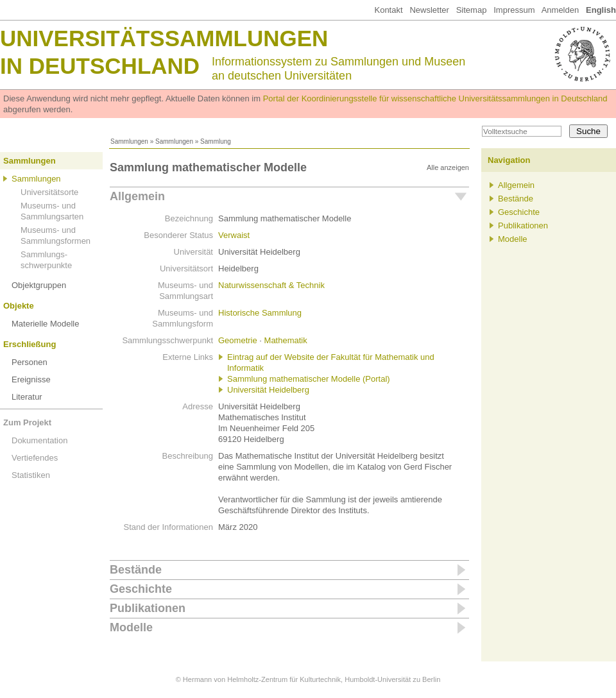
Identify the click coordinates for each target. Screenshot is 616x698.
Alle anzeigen (448, 167)
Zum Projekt (27, 422)
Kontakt (388, 10)
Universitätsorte (49, 192)
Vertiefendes (35, 458)
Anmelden (560, 10)
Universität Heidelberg (268, 390)
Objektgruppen (39, 285)
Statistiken (31, 475)
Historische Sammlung (260, 313)
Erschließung (30, 344)
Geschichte (141, 589)
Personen (30, 362)
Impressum (514, 10)
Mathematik (286, 340)
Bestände (136, 570)
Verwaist (234, 235)
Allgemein (137, 196)
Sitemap (472, 10)
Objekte (19, 306)
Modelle (131, 627)
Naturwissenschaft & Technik (271, 285)
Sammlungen (129, 141)
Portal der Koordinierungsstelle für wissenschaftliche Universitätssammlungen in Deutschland (435, 98)
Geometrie (238, 340)
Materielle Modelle (46, 324)
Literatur (27, 397)
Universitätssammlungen (164, 38)
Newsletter (429, 10)
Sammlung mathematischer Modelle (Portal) (309, 379)
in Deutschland (100, 66)
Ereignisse (31, 379)
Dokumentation (39, 440)
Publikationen (148, 608)
